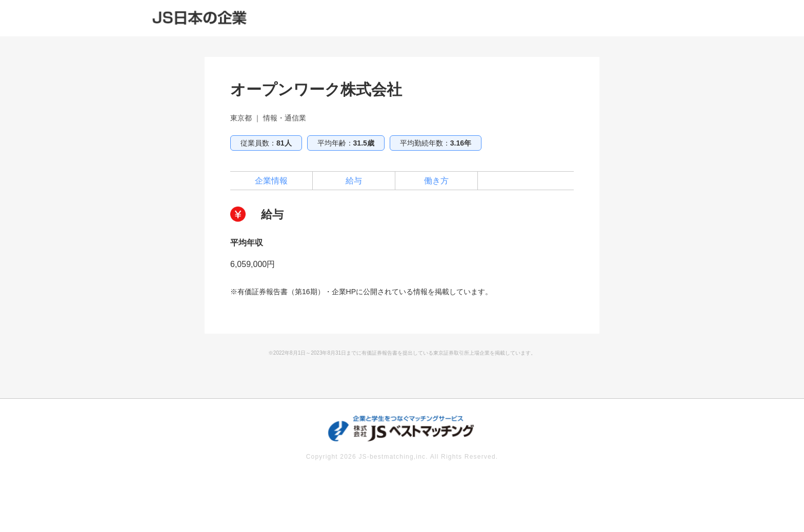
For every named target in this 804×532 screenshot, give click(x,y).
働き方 (436, 181)
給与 (354, 181)
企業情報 (271, 181)
